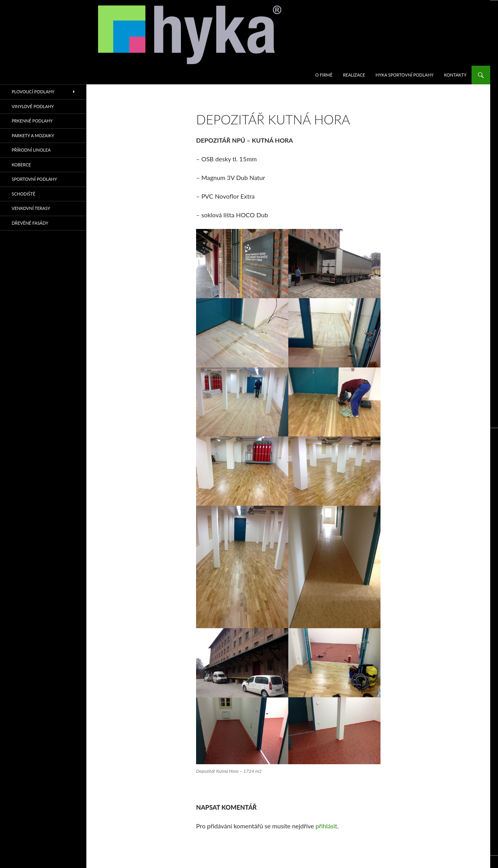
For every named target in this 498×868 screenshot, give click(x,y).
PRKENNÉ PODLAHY (32, 121)
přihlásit (326, 826)
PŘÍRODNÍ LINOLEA (31, 150)
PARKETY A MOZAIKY (33, 135)
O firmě (324, 75)
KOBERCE (21, 165)
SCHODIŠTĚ (24, 194)
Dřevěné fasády (30, 223)
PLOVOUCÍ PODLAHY (33, 92)
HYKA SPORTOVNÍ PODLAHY (404, 75)
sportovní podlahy (34, 179)
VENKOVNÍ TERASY (31, 208)
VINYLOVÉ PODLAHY (33, 106)
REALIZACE (354, 75)
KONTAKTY (455, 75)
